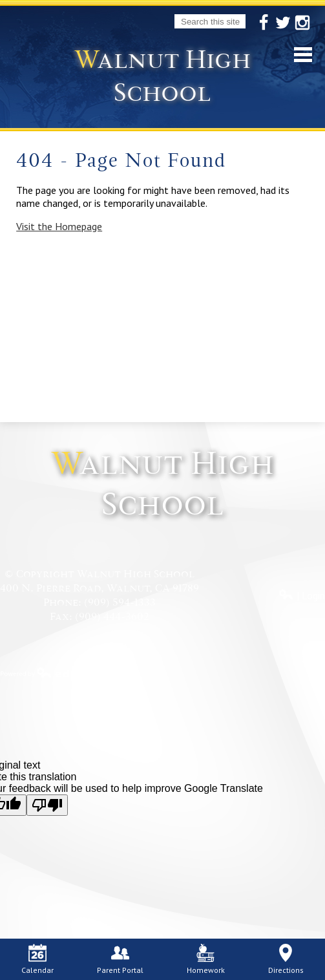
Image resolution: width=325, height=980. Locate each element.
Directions (286, 959)
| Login (302, 595)
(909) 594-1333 (120, 602)
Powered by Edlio (45, 672)
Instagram (302, 23)
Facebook (264, 23)
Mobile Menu (303, 55)
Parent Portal (120, 959)
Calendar (37, 959)
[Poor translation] (47, 805)
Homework (206, 959)
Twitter (283, 23)
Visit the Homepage (59, 226)
